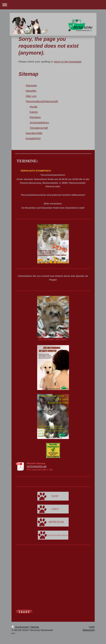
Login (92, 627)
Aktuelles (31, 91)
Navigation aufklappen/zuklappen (53, 5)
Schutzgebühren (39, 122)
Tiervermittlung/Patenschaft (42, 101)
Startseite (31, 85)
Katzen (34, 112)
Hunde (34, 107)
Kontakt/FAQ (33, 138)
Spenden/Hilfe (34, 133)
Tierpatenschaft (39, 128)
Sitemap (35, 627)
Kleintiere (35, 117)
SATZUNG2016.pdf (37, 466)
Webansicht (89, 630)
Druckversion (20, 627)
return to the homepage (68, 62)
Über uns (31, 96)
